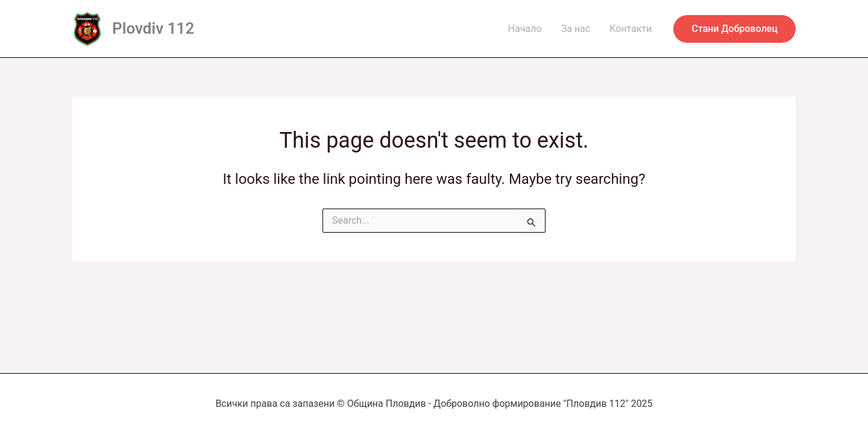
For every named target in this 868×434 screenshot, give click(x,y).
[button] (734, 29)
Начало (525, 29)
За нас (576, 29)
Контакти (631, 29)
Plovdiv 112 (153, 28)
